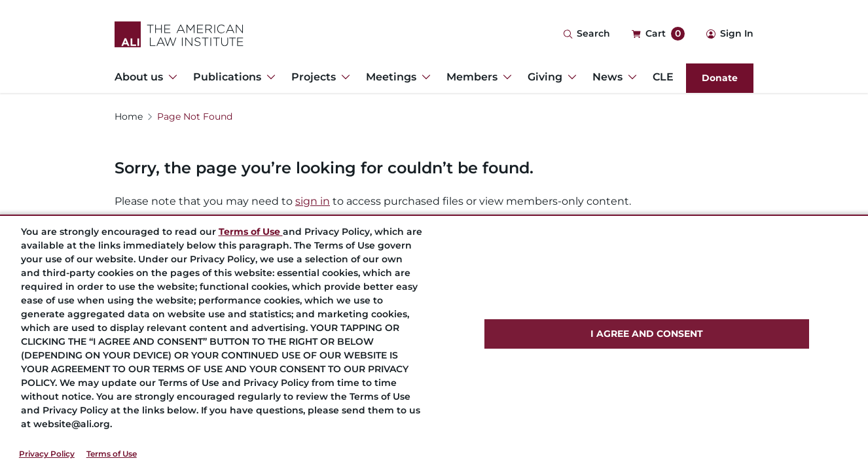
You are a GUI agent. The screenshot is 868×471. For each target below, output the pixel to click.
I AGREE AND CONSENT (647, 334)
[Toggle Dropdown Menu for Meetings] (424, 77)
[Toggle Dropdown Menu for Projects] (343, 77)
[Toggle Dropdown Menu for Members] (505, 77)
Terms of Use (112, 454)
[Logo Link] (179, 34)
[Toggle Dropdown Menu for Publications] (268, 77)
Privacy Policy (47, 454)
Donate (720, 78)
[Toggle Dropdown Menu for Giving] (570, 77)
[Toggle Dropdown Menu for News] (630, 77)
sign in (313, 201)
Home (129, 116)
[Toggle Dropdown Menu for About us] (170, 77)
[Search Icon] (587, 34)
